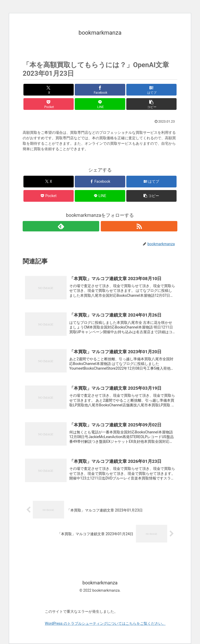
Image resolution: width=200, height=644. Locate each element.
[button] (151, 104)
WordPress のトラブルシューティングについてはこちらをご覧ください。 (105, 624)
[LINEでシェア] (100, 104)
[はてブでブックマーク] (151, 90)
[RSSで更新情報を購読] (139, 226)
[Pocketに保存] (49, 104)
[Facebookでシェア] (100, 90)
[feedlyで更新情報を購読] (61, 226)
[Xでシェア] (49, 90)
